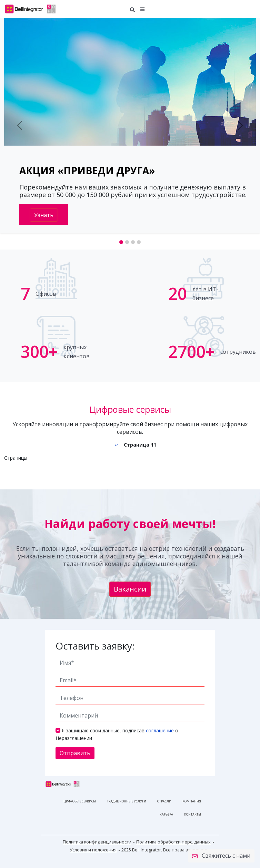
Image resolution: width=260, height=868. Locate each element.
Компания (192, 801)
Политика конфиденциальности (97, 842)
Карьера (166, 814)
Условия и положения (93, 850)
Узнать (44, 215)
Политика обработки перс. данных (173, 842)
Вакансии (130, 589)
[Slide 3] (133, 242)
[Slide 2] (127, 242)
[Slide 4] (139, 242)
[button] (143, 9)
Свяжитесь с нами (221, 856)
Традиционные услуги (127, 801)
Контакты (193, 814)
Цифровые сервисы (80, 801)
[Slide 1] (121, 242)
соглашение (160, 730)
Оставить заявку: (95, 646)
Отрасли (164, 801)
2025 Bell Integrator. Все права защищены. (166, 850)
